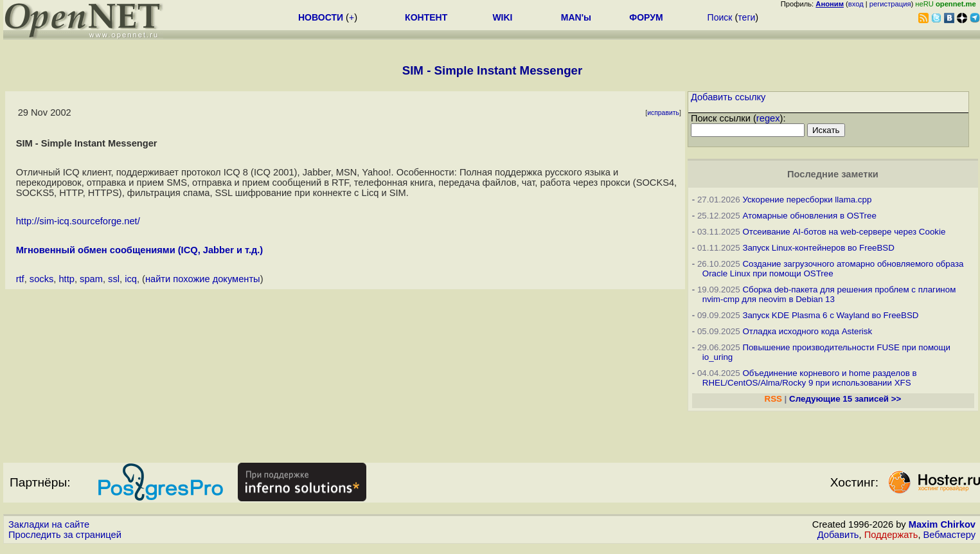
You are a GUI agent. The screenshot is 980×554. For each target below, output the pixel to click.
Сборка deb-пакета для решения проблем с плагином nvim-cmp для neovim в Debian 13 (829, 294)
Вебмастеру (949, 535)
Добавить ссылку (728, 97)
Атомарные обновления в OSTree (809, 216)
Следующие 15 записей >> (845, 399)
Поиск (720, 17)
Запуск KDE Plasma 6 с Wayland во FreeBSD (830, 315)
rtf (20, 279)
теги (746, 17)
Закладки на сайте (49, 524)
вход (856, 4)
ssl (114, 279)
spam (91, 279)
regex (768, 118)
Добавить (838, 535)
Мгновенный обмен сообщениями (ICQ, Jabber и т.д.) (140, 250)
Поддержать (891, 535)
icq (131, 279)
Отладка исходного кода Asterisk (807, 331)
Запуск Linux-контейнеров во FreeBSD (818, 248)
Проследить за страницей (65, 535)
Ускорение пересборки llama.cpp (807, 200)
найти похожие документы (203, 279)
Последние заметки (833, 174)
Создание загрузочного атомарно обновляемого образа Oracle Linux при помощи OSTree (833, 269)
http (66, 279)
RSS (773, 399)
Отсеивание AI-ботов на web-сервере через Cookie (844, 232)
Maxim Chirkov (942, 524)
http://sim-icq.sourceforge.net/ (78, 221)
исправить (663, 113)
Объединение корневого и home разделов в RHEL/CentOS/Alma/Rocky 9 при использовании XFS (810, 378)
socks (41, 279)
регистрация (890, 4)
